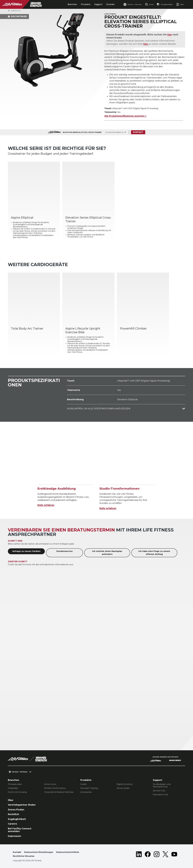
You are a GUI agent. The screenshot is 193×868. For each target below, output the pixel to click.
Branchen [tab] (72, 4)
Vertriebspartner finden (22, 805)
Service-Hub (159, 791)
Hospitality (13, 788)
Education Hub (160, 795)
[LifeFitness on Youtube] (174, 855)
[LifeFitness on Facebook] (148, 855)
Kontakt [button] (17, 852)
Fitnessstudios (15, 784)
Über (11, 800)
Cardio (84, 784)
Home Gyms (50, 784)
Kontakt (110, 4)
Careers (12, 824)
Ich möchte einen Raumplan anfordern (107, 553)
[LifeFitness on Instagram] (157, 855)
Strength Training (89, 788)
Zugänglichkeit (17, 819)
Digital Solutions (125, 784)
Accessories (86, 792)
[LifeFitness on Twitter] (165, 855)
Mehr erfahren (46, 505)
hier (170, 35)
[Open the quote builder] (165, 4)
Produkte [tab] (86, 4)
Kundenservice (65, 551)
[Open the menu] (180, 4)
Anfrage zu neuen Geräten (26, 551)
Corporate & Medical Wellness (59, 792)
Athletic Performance (55, 788)
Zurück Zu (14, 11)
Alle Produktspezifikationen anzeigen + (125, 116)
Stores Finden (16, 810)
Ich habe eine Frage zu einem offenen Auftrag (154, 553)
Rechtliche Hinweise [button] (24, 856)
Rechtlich (13, 814)
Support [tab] (98, 4)
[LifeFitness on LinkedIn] (139, 855)
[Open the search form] (149, 4)
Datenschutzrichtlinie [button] (68, 852)
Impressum (14, 836)
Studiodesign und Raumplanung (162, 785)
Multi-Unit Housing (17, 792)
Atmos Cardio (123, 788)
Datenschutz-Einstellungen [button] (39, 852)
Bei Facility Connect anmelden (20, 830)
